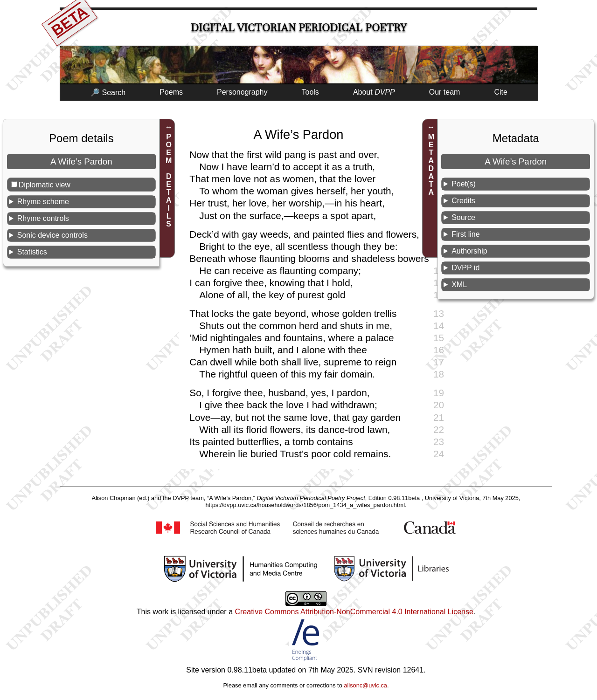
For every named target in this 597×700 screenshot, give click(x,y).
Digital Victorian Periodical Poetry (299, 28)
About (374, 92)
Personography (242, 92)
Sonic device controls (52, 235)
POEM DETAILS (169, 180)
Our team (445, 92)
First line (465, 234)
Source (463, 217)
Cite (500, 92)
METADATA (431, 165)
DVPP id (465, 268)
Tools (310, 92)
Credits (463, 201)
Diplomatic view (45, 185)
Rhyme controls (43, 218)
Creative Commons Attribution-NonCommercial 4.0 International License (354, 612)
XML (459, 285)
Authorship (469, 251)
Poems (171, 92)
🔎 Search (108, 93)
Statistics (32, 252)
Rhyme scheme (43, 202)
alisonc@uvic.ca (365, 685)
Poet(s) (464, 184)
